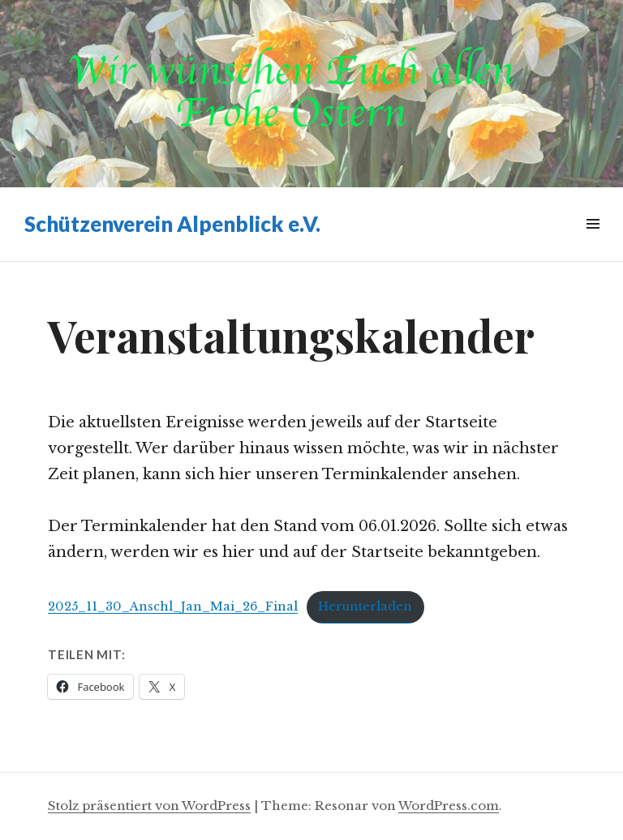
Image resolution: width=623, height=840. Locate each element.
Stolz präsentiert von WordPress (149, 806)
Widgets (593, 242)
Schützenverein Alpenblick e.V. (172, 224)
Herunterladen (365, 606)
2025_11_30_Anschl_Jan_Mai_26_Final (173, 606)
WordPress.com (449, 806)
